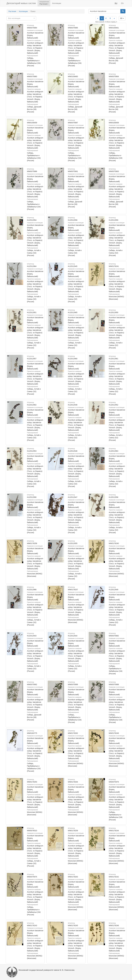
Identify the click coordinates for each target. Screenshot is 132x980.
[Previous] (98, 18)
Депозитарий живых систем (21, 3)
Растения (12, 11)
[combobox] (21, 18)
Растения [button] (44, 4)
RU (116, 3)
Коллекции (57, 3)
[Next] (114, 18)
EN (122, 3)
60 (122, 18)
